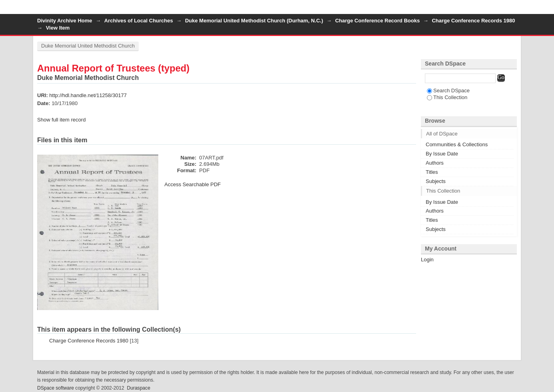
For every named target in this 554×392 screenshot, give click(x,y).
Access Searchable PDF (192, 184)
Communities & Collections (457, 144)
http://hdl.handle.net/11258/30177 (88, 95)
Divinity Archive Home (65, 21)
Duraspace (138, 388)
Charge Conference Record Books (377, 21)
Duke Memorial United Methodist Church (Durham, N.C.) (254, 21)
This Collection (447, 97)
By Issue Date (442, 154)
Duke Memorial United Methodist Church (88, 46)
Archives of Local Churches (139, 21)
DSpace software (56, 388)
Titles (432, 172)
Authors (435, 163)
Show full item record (61, 120)
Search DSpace (448, 91)
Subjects (436, 181)
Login (510, 10)
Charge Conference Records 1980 (473, 21)
